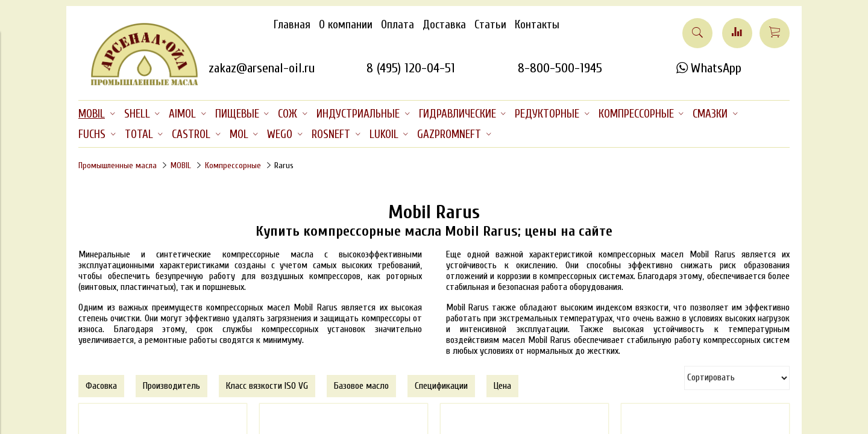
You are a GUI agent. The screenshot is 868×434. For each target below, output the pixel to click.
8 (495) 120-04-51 (411, 68)
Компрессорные (233, 165)
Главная (292, 25)
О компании (346, 25)
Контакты (537, 25)
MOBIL (181, 165)
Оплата (398, 25)
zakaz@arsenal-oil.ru (262, 68)
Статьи (490, 25)
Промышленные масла (118, 165)
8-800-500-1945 (560, 68)
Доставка (444, 25)
